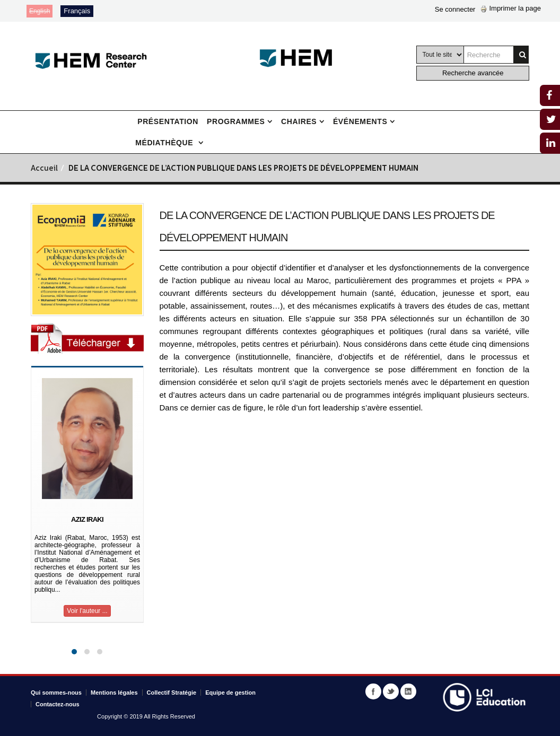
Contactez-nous (58, 704)
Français (77, 11)
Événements (360, 121)
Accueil (44, 169)
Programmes (236, 121)
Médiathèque (165, 143)
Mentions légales (114, 693)
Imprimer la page (511, 8)
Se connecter (455, 9)
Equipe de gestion (230, 693)
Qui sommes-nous (56, 693)
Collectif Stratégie (172, 693)
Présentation (168, 121)
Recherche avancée (473, 73)
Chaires (299, 121)
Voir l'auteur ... (87, 611)
